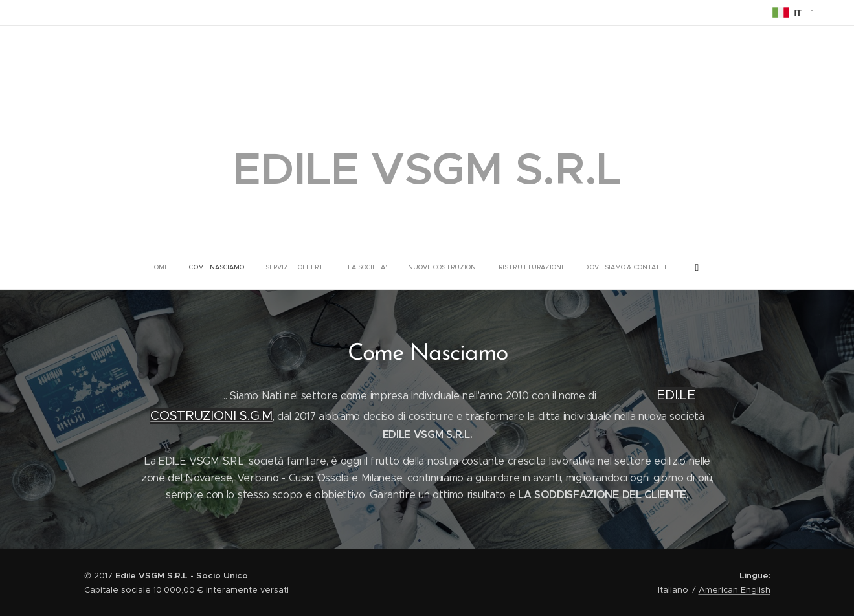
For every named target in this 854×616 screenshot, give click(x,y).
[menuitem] (360, 267)
